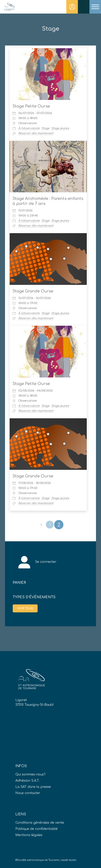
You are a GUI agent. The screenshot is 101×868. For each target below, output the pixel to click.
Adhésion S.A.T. (27, 781)
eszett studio (69, 860)
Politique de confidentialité (37, 829)
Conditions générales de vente (40, 823)
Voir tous (25, 608)
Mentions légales (29, 835)
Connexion (72, 7)
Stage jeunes (60, 128)
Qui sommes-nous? (30, 774)
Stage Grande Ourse (33, 291)
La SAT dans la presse (33, 787)
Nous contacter (28, 793)
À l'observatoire (29, 128)
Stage (45, 128)
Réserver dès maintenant (36, 133)
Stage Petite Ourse (31, 106)
